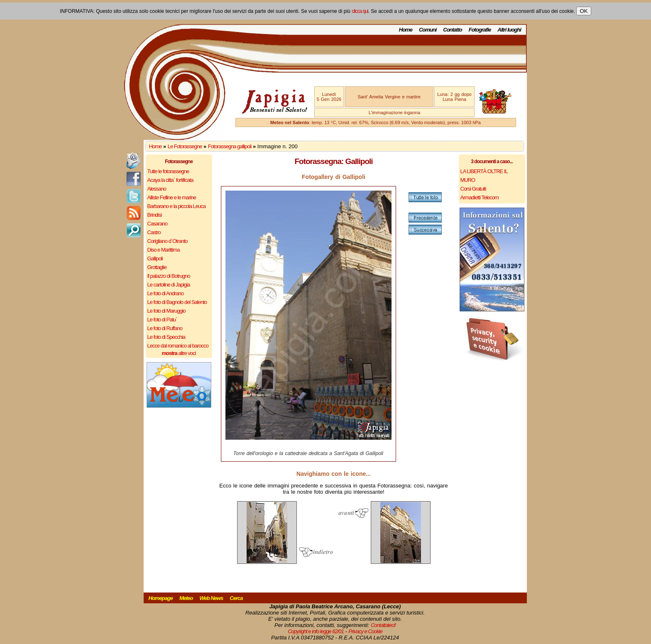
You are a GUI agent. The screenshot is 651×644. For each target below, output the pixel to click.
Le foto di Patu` (162, 320)
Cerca (236, 598)
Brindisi (155, 215)
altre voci (179, 353)
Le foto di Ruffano (165, 328)
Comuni (428, 30)
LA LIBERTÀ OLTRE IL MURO (484, 176)
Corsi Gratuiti (473, 189)
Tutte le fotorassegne (168, 171)
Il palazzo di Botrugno (169, 276)
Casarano (157, 224)
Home (406, 30)
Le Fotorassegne (185, 146)
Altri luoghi (509, 30)
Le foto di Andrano (166, 293)
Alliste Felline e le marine (172, 197)
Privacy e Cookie (365, 631)
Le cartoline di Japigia (169, 285)
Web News (212, 598)
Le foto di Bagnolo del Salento (177, 302)
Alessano (157, 189)
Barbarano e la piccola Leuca (176, 206)
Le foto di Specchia (166, 337)
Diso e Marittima (164, 250)
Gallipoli (155, 258)
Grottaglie (157, 267)
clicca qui (360, 11)
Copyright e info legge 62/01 (316, 631)
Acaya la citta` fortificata (170, 180)
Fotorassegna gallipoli (230, 146)
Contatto (452, 30)
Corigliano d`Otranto (168, 241)
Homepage (161, 598)
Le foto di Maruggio (166, 311)
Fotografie (480, 30)
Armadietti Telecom (480, 197)
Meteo (186, 598)
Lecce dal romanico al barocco (178, 346)
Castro (154, 232)
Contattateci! (383, 625)
